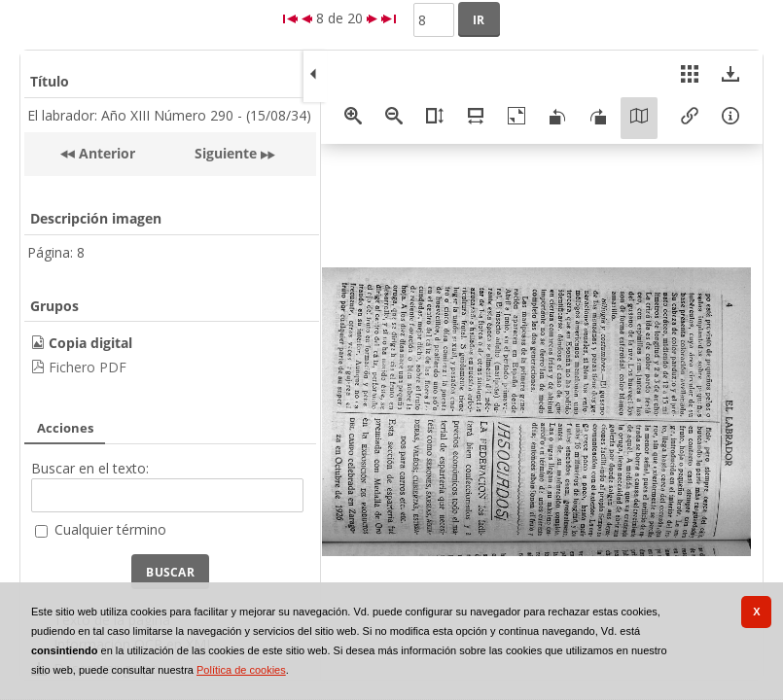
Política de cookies (241, 670)
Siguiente (226, 153)
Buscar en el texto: (90, 468)
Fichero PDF (88, 367)
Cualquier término (110, 529)
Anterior (105, 153)
